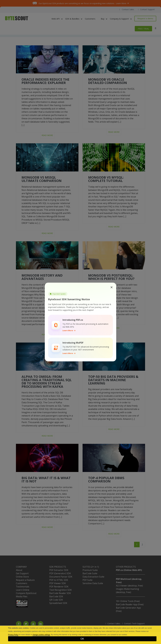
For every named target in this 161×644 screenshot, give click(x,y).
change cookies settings (41, 635)
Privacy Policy (13, 635)
